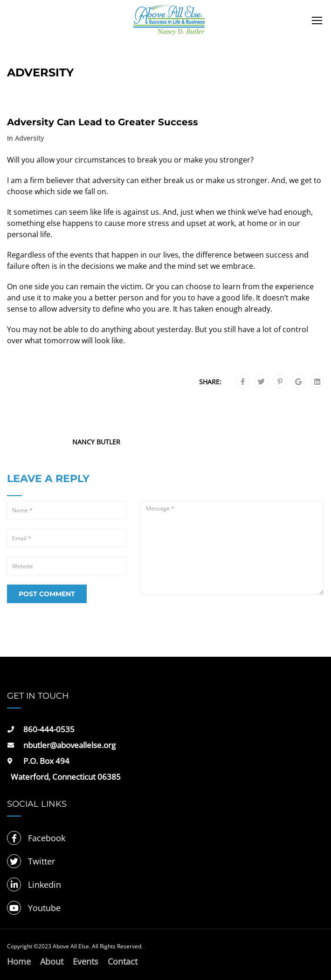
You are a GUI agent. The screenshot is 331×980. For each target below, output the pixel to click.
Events (86, 961)
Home (19, 961)
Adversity (29, 138)
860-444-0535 (49, 729)
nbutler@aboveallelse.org (69, 745)
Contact (123, 961)
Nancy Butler (96, 442)
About (52, 961)
